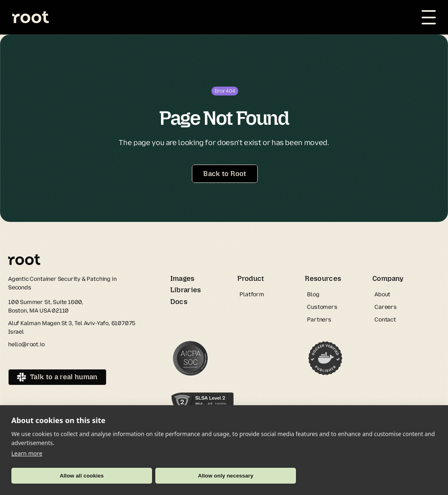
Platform (252, 294)
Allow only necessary (226, 476)
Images (183, 278)
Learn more (27, 453)
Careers (386, 307)
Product (251, 278)
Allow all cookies (82, 476)
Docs (179, 302)
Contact (385, 320)
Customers (322, 307)
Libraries (186, 290)
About (382, 294)
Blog (313, 294)
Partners (319, 320)
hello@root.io (26, 344)
